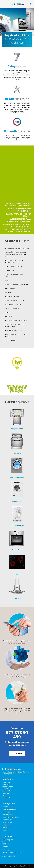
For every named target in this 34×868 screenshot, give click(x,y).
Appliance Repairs (10, 809)
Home (6, 807)
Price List (6, 812)
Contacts (6, 828)
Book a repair (8, 820)
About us (6, 825)
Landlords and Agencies (11, 817)
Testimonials (8, 822)
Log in (6, 830)
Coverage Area (8, 815)
